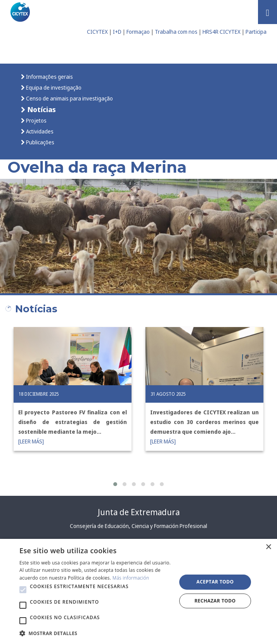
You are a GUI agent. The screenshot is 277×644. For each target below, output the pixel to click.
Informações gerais (49, 77)
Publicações (40, 142)
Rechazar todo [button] (215, 601)
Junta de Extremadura (139, 512)
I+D (117, 32)
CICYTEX (97, 32)
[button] (115, 484)
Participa (256, 32)
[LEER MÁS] (31, 441)
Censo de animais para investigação (69, 98)
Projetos (36, 120)
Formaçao (138, 32)
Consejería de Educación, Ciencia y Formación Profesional (138, 526)
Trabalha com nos (176, 32)
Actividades (39, 131)
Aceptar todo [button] (215, 582)
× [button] (268, 547)
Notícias (41, 109)
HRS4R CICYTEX (222, 32)
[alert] (138, 591)
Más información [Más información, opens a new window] (131, 578)
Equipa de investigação (53, 87)
